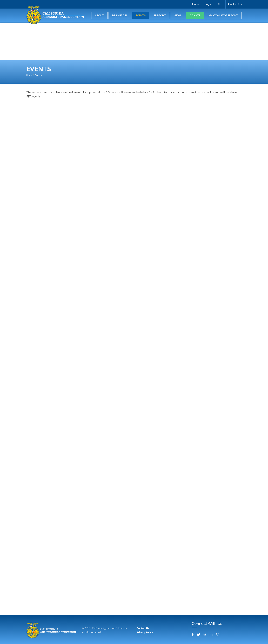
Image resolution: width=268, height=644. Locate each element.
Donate (195, 16)
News (178, 16)
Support (160, 16)
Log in (209, 4)
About (99, 16)
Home (196, 4)
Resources (120, 16)
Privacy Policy (145, 632)
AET (220, 4)
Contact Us (235, 4)
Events (141, 16)
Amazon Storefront (223, 16)
